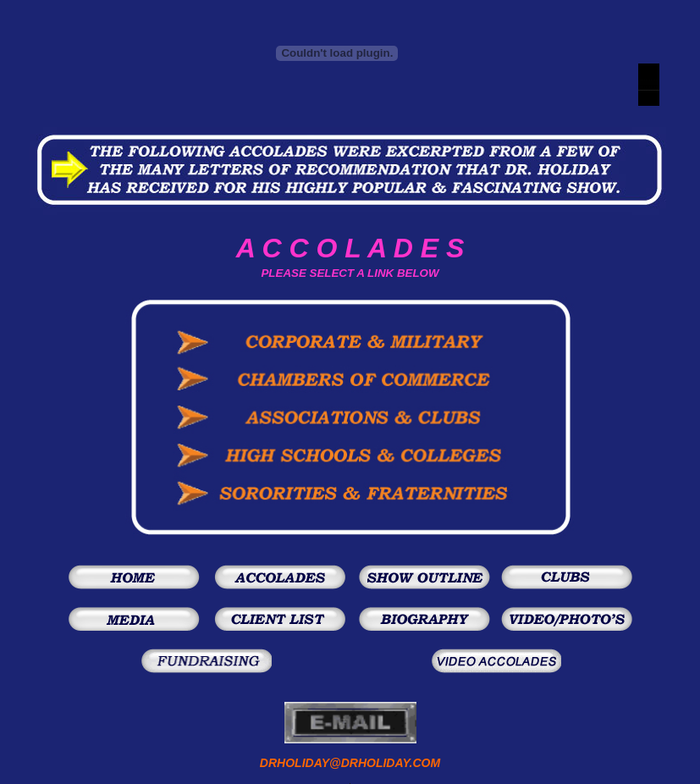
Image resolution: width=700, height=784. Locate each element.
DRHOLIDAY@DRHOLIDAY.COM (350, 763)
